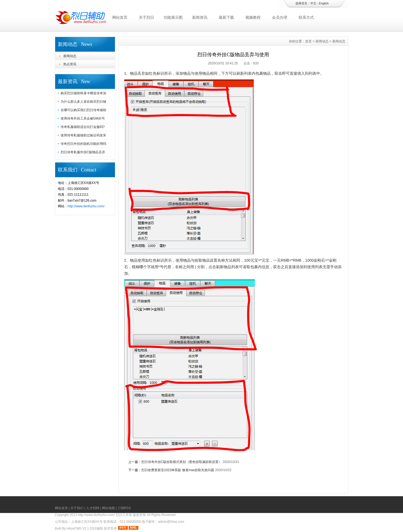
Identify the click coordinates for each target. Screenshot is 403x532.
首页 (308, 41)
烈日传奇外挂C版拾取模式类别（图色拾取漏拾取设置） (182, 462)
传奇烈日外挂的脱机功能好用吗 (83, 144)
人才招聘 (93, 508)
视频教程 (253, 17)
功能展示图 (173, 17)
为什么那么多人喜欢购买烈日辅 (83, 102)
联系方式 (306, 17)
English (324, 3)
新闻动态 (70, 56)
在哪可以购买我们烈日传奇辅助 (83, 110)
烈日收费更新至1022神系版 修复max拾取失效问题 (178, 470)
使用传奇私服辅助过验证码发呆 (83, 135)
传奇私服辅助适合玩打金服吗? (83, 127)
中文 (313, 3)
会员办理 (280, 17)
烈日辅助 (96, 528)
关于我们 (77, 508)
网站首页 (120, 17)
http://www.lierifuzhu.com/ (86, 206)
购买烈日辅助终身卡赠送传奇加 (83, 93)
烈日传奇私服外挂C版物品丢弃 (83, 152)
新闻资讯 (200, 17)
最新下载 (226, 17)
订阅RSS (124, 508)
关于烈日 (146, 17)
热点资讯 (70, 64)
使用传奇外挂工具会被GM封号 (83, 118)
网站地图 (108, 508)
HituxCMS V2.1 (78, 528)
